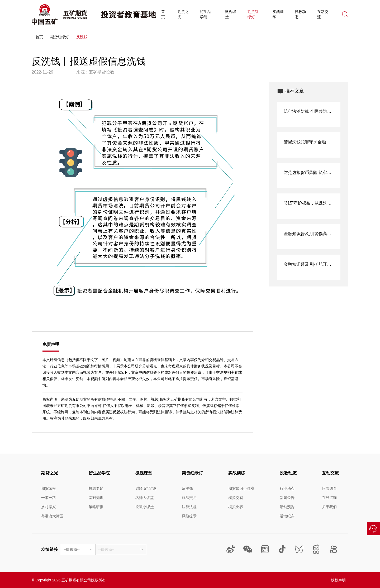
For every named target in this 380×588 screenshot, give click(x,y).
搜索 (345, 14)
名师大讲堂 (145, 498)
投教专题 (96, 488)
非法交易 (189, 498)
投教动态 (300, 14)
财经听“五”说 (146, 488)
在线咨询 (373, 529)
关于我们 (329, 507)
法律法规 (189, 507)
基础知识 (96, 498)
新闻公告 (287, 498)
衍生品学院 (206, 14)
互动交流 (323, 14)
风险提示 (189, 516)
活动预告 (287, 507)
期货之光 (183, 14)
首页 (163, 14)
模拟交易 (236, 498)
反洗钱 (187, 488)
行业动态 (287, 488)
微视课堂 (231, 14)
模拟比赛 (236, 507)
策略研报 (96, 507)
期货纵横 (49, 488)
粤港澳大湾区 (52, 516)
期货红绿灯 (253, 14)
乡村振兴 (49, 507)
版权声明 (338, 580)
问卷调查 (329, 488)
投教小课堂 (145, 507)
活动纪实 (287, 516)
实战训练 (278, 14)
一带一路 (49, 498)
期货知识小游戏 (241, 488)
